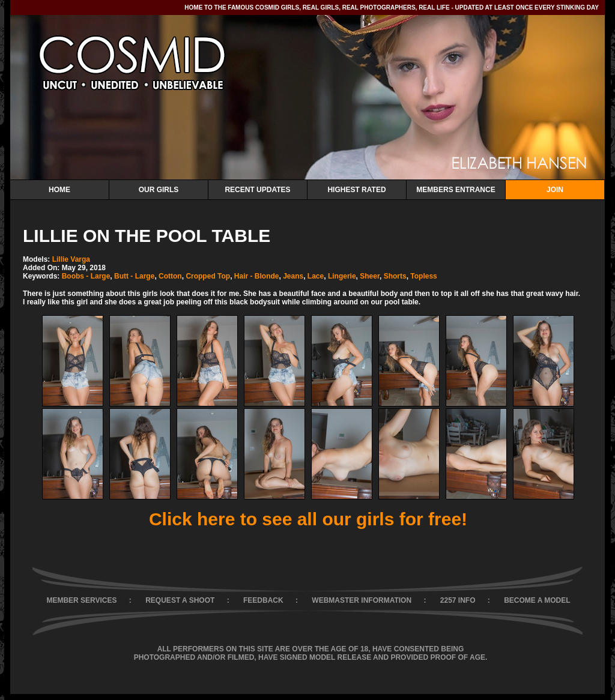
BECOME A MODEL (537, 600)
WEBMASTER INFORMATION (362, 600)
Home (59, 190)
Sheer (370, 276)
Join (555, 190)
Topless (423, 276)
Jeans (293, 276)
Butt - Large (134, 276)
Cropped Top (208, 276)
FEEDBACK (263, 600)
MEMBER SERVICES (81, 600)
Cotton (170, 276)
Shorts (395, 276)
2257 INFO (458, 600)
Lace (316, 276)
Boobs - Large (86, 276)
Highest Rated (356, 190)
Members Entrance (456, 190)
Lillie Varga (71, 259)
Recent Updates (257, 190)
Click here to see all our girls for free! (308, 519)
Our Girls (159, 190)
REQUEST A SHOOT (180, 600)
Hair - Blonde (257, 276)
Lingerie (342, 276)
